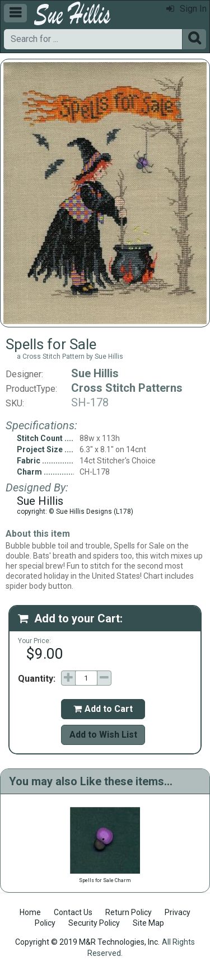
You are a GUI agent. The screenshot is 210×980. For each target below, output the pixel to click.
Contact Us (73, 912)
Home (30, 912)
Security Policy (94, 923)
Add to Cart (103, 709)
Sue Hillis (95, 373)
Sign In (186, 9)
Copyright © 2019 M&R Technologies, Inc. (87, 942)
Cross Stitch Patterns (127, 388)
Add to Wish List (103, 735)
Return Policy (129, 912)
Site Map (148, 923)
